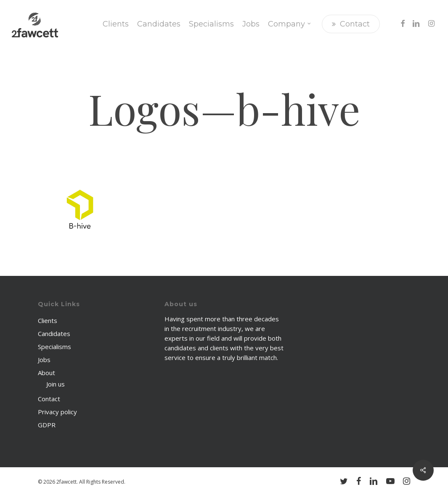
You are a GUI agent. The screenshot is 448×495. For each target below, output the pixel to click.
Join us (56, 384)
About (46, 373)
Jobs (44, 360)
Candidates (54, 334)
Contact (49, 399)
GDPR (47, 425)
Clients (48, 320)
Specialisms (54, 347)
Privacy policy (57, 412)
